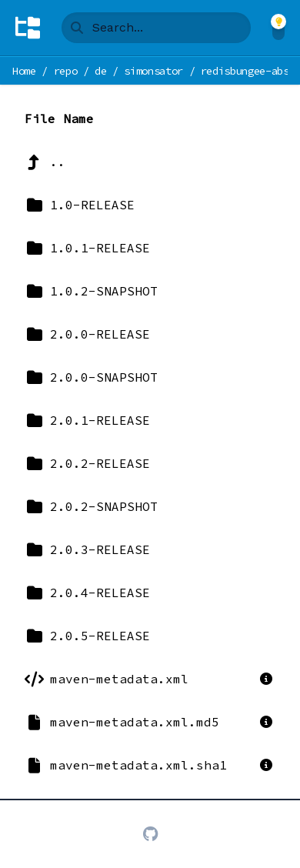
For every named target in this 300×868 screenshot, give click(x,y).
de (100, 71)
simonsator (153, 71)
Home (24, 71)
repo (66, 71)
